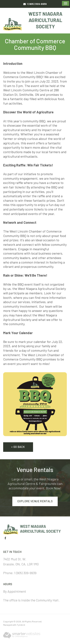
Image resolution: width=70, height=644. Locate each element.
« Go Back (18, 447)
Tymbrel (21, 625)
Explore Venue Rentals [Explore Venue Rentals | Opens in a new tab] (35, 501)
